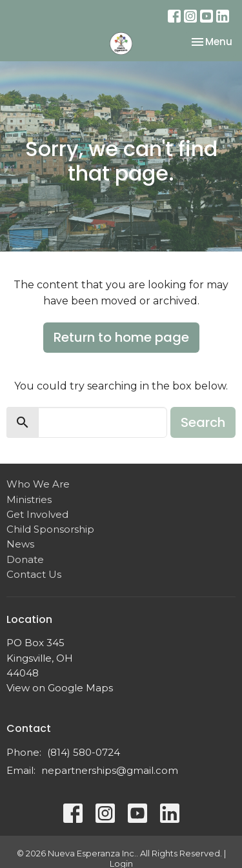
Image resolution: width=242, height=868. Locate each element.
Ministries (29, 499)
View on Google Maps (60, 688)
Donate (25, 559)
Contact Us (34, 574)
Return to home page (121, 337)
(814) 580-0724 (84, 752)
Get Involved (37, 514)
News (20, 544)
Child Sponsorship (50, 529)
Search (203, 422)
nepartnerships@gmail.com (110, 770)
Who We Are (38, 484)
